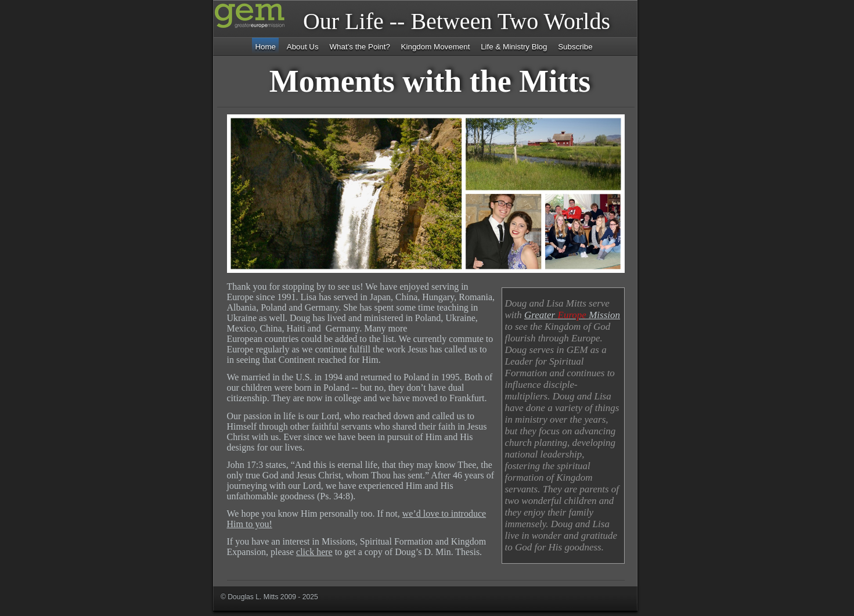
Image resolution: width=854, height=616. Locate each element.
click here (314, 552)
